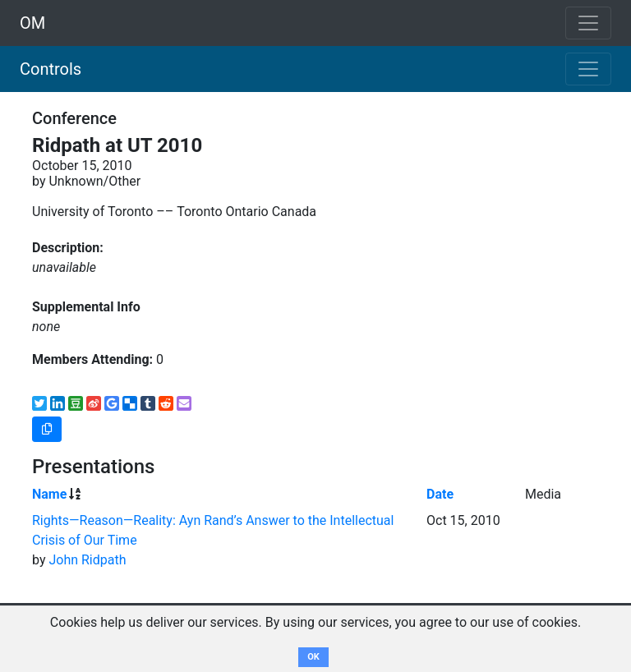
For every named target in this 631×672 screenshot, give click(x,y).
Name (49, 494)
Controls (51, 69)
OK (313, 657)
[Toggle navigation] (588, 69)
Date (440, 494)
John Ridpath (87, 560)
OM (32, 23)
